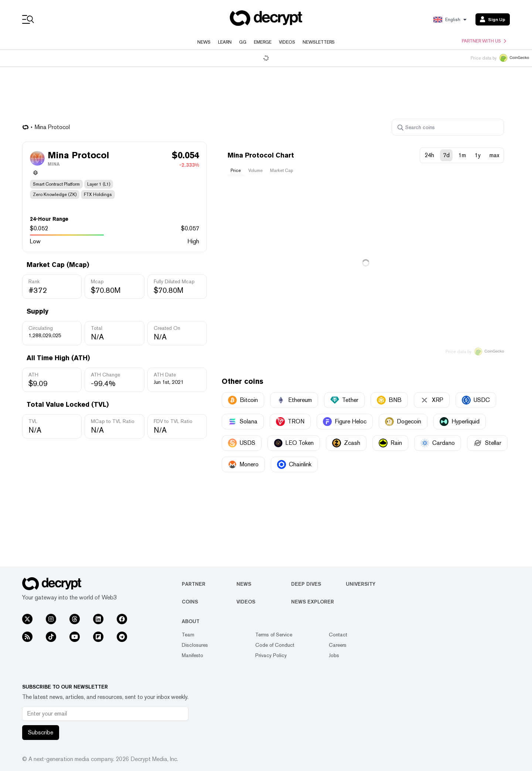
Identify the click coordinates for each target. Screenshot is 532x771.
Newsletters (319, 42)
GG (243, 42)
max (494, 155)
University (361, 584)
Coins (190, 602)
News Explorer (313, 602)
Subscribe (41, 732)
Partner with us (484, 41)
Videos (287, 42)
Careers (338, 645)
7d (446, 155)
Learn (225, 42)
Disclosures (195, 645)
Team (188, 635)
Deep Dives (306, 584)
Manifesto (192, 655)
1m (462, 155)
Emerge (263, 42)
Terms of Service (274, 635)
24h (429, 155)
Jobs (334, 655)
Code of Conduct (275, 645)
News (204, 42)
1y (478, 155)
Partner (194, 584)
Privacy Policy (271, 655)
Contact (338, 635)
